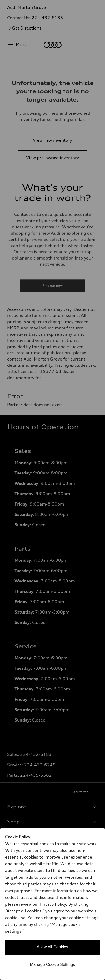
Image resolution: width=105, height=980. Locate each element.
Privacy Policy (53, 904)
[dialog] (52, 904)
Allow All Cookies (52, 947)
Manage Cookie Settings (52, 965)
